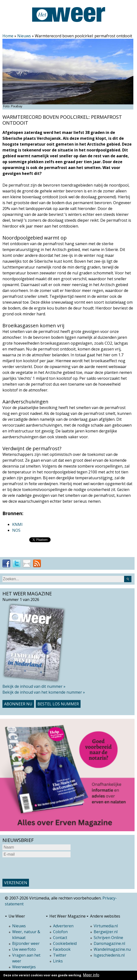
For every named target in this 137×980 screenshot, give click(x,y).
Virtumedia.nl (106, 926)
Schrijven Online (108, 938)
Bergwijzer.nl (106, 932)
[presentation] (39, 868)
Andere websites (105, 916)
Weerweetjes (24, 967)
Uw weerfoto (24, 949)
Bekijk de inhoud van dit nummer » (34, 686)
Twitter (60, 955)
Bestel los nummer (58, 704)
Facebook (62, 949)
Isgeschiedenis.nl (109, 955)
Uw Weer (17, 916)
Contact (60, 938)
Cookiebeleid (65, 943)
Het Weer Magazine (68, 916)
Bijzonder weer (26, 943)
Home (8, 36)
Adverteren (63, 926)
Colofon (60, 932)
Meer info (91, 975)
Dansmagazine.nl (109, 943)
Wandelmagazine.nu (112, 949)
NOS (16, 530)
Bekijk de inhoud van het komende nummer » (44, 692)
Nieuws (24, 36)
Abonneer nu (18, 704)
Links (58, 961)
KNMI (17, 524)
